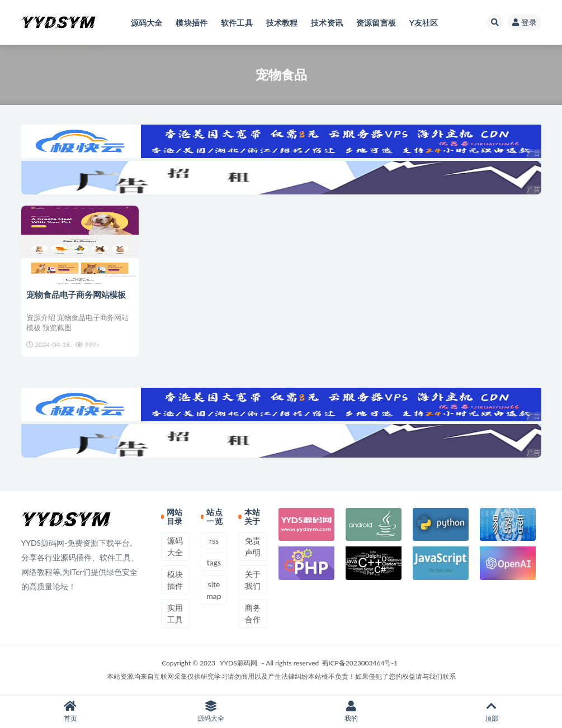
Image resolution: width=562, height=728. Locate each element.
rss (214, 541)
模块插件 (175, 580)
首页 (70, 712)
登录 (525, 22)
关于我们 (253, 580)
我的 (351, 712)
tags (214, 562)
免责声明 (253, 546)
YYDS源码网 (239, 663)
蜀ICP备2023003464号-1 (360, 663)
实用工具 (175, 613)
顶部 (492, 712)
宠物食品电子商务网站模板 (77, 294)
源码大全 (175, 546)
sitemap (214, 590)
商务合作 (253, 613)
